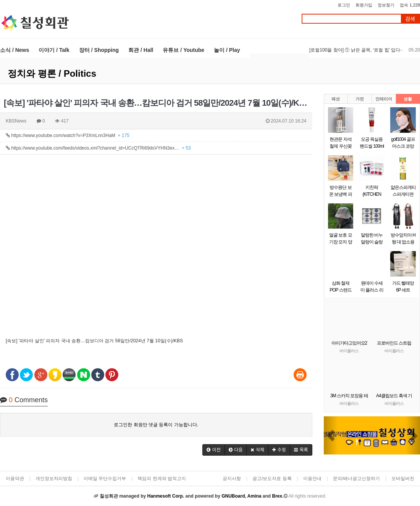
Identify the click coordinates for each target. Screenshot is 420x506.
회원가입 (364, 5)
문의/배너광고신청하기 (356, 479)
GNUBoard (233, 496)
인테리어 (384, 99)
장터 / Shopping (99, 50)
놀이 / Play (227, 50)
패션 (336, 99)
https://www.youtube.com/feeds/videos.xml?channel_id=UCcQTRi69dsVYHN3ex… (98, 148)
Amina (254, 496)
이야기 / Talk (54, 50)
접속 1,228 (410, 5)
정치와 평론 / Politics (52, 73)
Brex (277, 496)
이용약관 (15, 479)
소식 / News (15, 50)
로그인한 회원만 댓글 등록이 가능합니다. (156, 425)
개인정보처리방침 (54, 479)
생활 (408, 99)
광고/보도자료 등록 (272, 479)
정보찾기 (386, 5)
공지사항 (232, 479)
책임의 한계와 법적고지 (162, 479)
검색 (410, 19)
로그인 (344, 5)
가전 (360, 99)
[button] (214, 450)
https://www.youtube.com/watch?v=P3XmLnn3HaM (68, 135)
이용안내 (312, 479)
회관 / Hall (141, 50)
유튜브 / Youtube (183, 50)
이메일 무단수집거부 (105, 479)
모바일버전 (403, 479)
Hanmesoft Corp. (166, 496)
